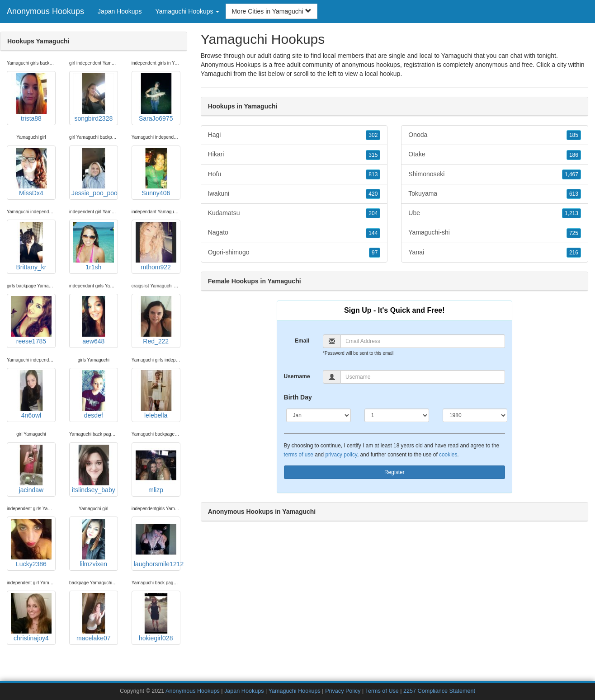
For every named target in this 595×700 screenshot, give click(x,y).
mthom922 (156, 246)
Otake (495, 155)
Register (394, 472)
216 (574, 253)
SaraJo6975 (156, 98)
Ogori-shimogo (294, 253)
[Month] (319, 415)
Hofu (294, 174)
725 (574, 233)
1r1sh (94, 246)
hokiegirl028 (156, 617)
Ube (495, 213)
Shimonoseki (495, 174)
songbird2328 (94, 98)
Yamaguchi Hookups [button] (187, 11)
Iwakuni (294, 194)
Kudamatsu (294, 213)
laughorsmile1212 (157, 543)
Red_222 (156, 320)
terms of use (299, 455)
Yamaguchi (216, 74)
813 (373, 174)
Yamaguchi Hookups (295, 691)
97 (375, 253)
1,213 (571, 213)
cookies (448, 455)
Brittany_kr (31, 246)
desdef (94, 395)
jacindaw (31, 469)
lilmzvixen (94, 543)
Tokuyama (495, 194)
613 (574, 194)
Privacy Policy (343, 691)
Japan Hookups (120, 11)
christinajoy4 (31, 617)
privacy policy (341, 455)
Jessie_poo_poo (94, 172)
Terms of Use (382, 691)
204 (373, 213)
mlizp (156, 469)
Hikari (294, 155)
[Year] (475, 415)
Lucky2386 (31, 543)
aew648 (94, 320)
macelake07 (94, 617)
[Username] (423, 377)
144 (373, 233)
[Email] (423, 341)
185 (574, 135)
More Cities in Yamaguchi (271, 11)
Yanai (495, 253)
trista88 (31, 98)
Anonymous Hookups (45, 11)
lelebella (156, 395)
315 (373, 155)
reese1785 (31, 320)
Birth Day (298, 397)
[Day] (397, 415)
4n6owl (31, 395)
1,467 (571, 174)
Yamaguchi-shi (495, 233)
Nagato (294, 233)
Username (297, 376)
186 (574, 155)
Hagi (294, 135)
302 (373, 135)
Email (302, 341)
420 (373, 194)
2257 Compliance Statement (439, 691)
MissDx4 (31, 172)
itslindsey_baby (94, 469)
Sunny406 (156, 172)
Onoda (495, 135)
